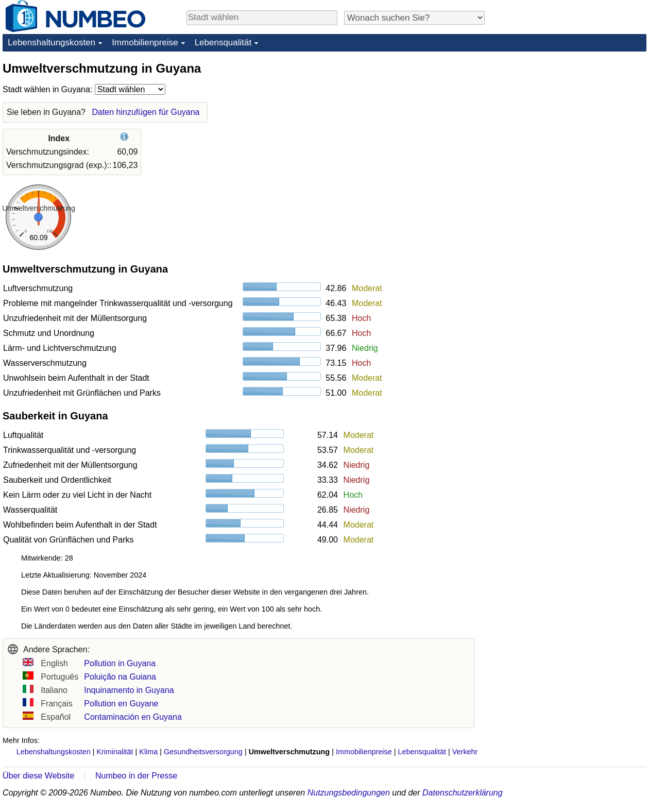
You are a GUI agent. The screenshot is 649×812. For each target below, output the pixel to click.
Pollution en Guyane (121, 704)
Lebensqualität (223, 43)
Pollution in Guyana (120, 663)
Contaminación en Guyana (133, 717)
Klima (148, 752)
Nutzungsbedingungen (349, 793)
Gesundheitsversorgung (203, 752)
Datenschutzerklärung (463, 793)
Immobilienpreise (145, 43)
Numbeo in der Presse (136, 776)
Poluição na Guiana (120, 677)
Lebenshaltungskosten (52, 43)
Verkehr (465, 752)
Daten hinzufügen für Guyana (146, 112)
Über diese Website (38, 776)
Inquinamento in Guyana (129, 690)
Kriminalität (115, 752)
